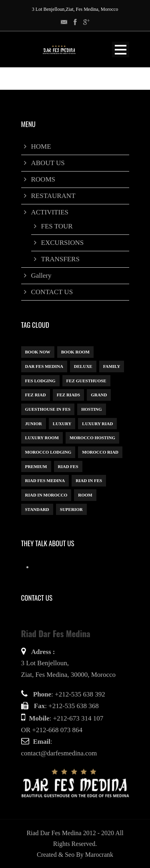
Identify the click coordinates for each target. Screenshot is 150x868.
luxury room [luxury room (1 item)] (42, 438)
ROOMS (43, 179)
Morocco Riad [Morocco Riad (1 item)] (100, 452)
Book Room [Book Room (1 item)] (75, 352)
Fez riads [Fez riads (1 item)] (68, 395)
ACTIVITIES (50, 212)
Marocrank (99, 855)
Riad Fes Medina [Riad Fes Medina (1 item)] (45, 480)
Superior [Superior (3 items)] (71, 509)
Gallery (41, 276)
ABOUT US (48, 163)
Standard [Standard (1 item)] (37, 509)
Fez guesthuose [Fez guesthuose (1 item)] (86, 381)
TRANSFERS (60, 259)
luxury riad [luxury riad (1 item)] (97, 424)
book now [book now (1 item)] (38, 352)
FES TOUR (57, 226)
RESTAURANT (53, 196)
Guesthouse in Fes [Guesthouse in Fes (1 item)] (48, 409)
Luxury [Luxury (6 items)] (62, 424)
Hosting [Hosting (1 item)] (91, 409)
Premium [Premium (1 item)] (36, 466)
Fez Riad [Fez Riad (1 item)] (36, 395)
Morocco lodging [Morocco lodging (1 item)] (48, 452)
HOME (41, 146)
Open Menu (121, 49)
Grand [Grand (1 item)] (99, 395)
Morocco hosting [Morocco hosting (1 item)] (92, 438)
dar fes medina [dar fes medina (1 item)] (44, 366)
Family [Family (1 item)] (112, 366)
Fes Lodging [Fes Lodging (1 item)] (40, 381)
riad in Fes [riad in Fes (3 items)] (89, 480)
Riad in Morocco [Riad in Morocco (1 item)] (46, 495)
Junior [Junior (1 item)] (34, 424)
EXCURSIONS (63, 243)
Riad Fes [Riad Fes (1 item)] (68, 466)
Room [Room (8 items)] (85, 495)
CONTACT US (52, 292)
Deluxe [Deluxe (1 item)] (83, 366)
